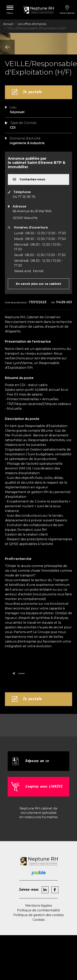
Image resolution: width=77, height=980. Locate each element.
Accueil (8, 24)
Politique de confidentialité (38, 910)
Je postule (32, 92)
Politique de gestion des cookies (38, 915)
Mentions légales (39, 906)
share (19, 673)
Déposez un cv (37, 761)
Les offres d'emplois (32, 24)
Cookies (39, 920)
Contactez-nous (29, 179)
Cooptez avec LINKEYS (44, 787)
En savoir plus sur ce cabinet (38, 284)
